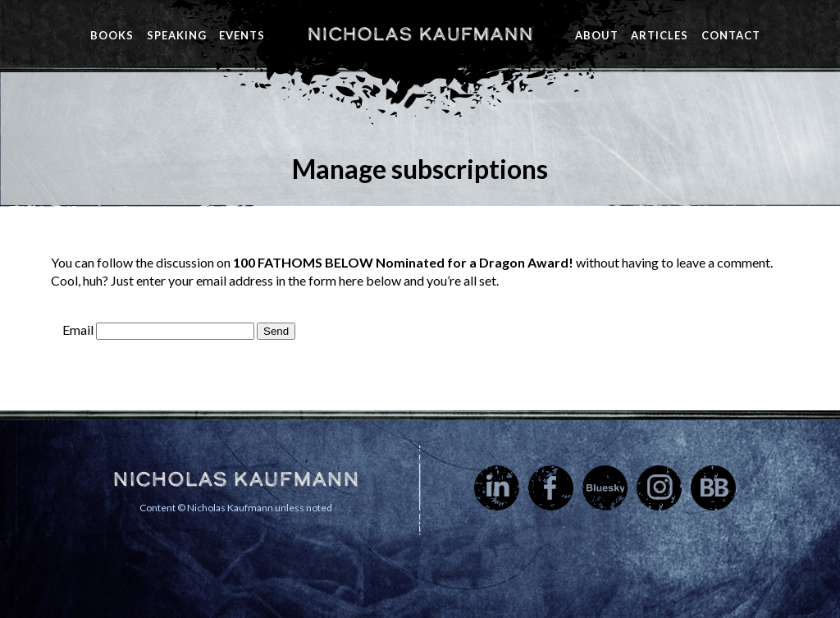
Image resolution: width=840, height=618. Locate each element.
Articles (660, 35)
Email (78, 330)
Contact (731, 35)
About (597, 35)
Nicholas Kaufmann (420, 34)
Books (112, 35)
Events (242, 35)
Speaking (177, 35)
